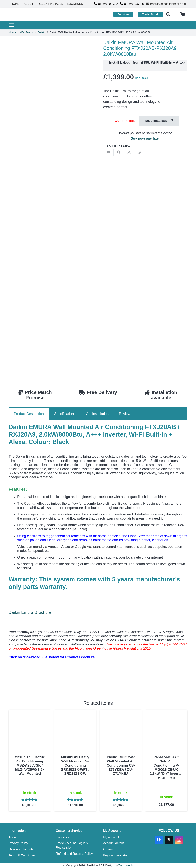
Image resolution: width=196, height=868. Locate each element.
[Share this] (119, 152)
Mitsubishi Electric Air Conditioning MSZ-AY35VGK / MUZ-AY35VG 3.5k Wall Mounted (30, 765)
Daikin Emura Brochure (30, 612)
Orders (108, 849)
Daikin (42, 32)
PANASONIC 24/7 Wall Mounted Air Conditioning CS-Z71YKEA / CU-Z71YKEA (121, 765)
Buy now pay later (145, 138)
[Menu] (97, 25)
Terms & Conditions (22, 855)
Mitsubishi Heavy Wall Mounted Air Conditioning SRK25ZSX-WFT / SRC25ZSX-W (75, 765)
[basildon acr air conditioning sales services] (27, 14)
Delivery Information (22, 849)
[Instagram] (179, 840)
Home (12, 32)
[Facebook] (159, 840)
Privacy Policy (18, 843)
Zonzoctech (126, 865)
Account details (114, 843)
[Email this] (108, 152)
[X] (169, 840)
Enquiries (62, 837)
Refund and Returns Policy (74, 854)
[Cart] (183, 14)
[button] (168, 14)
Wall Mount (27, 32)
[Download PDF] (37, 685)
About (13, 837)
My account (111, 837)
